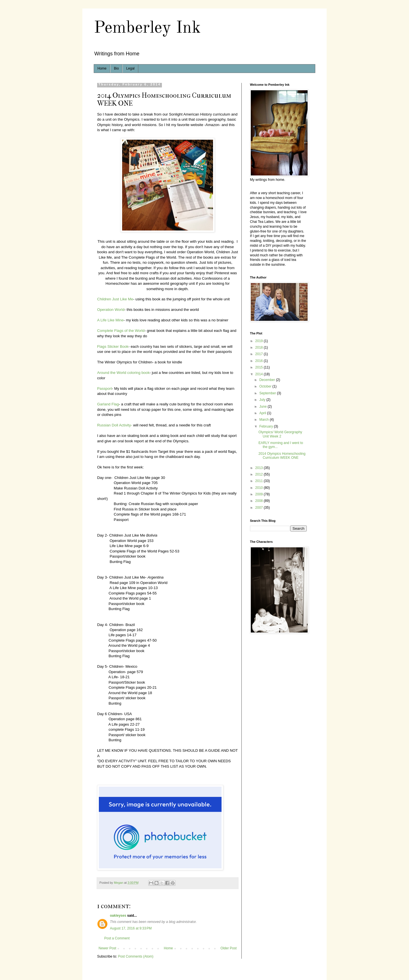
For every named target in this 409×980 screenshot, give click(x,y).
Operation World (111, 310)
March (265, 420)
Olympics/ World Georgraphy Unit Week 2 (280, 434)
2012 (260, 474)
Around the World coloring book (123, 373)
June (263, 407)
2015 (260, 367)
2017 (260, 354)
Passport (105, 389)
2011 (260, 481)
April (263, 413)
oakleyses (118, 916)
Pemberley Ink (147, 28)
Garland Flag (108, 404)
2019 (260, 341)
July (263, 400)
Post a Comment (117, 938)
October (266, 386)
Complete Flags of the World (121, 331)
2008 (260, 501)
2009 (260, 494)
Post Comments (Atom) (136, 956)
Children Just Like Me (115, 299)
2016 (260, 361)
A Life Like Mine (110, 320)
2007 (260, 508)
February (267, 426)
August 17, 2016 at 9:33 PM (131, 928)
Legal (130, 68)
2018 (260, 347)
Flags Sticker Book (113, 346)
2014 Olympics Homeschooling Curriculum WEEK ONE (282, 456)
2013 (260, 468)
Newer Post (107, 948)
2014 (260, 374)
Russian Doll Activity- (115, 425)
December (268, 380)
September (268, 393)
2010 (260, 488)
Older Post (229, 948)
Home (102, 68)
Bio (116, 68)
